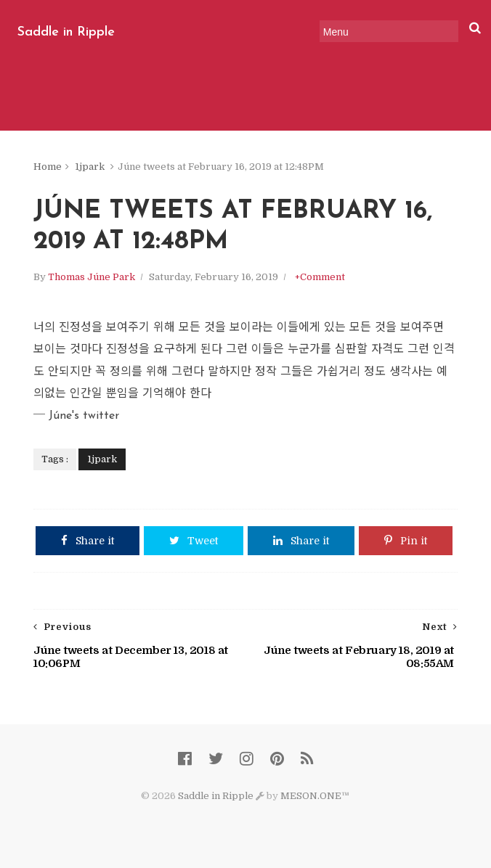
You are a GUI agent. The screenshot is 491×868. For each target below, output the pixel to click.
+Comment (320, 277)
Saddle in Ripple (66, 32)
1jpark (90, 167)
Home (48, 167)
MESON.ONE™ (315, 796)
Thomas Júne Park (92, 277)
